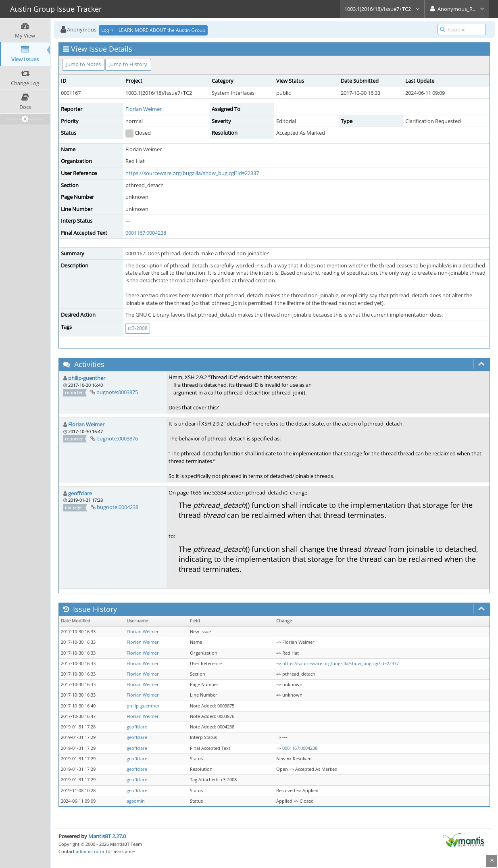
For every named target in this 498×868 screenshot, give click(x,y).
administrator (90, 851)
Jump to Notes (83, 64)
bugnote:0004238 (118, 507)
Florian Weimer (144, 109)
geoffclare (80, 493)
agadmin (136, 801)
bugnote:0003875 (117, 392)
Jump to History (128, 64)
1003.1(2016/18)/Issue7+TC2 (382, 9)
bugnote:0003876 (117, 438)
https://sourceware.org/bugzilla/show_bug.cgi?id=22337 (192, 173)
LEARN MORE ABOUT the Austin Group (162, 30)
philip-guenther (87, 378)
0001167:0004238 (146, 233)
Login (107, 30)
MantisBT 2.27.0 (107, 836)
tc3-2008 (138, 328)
